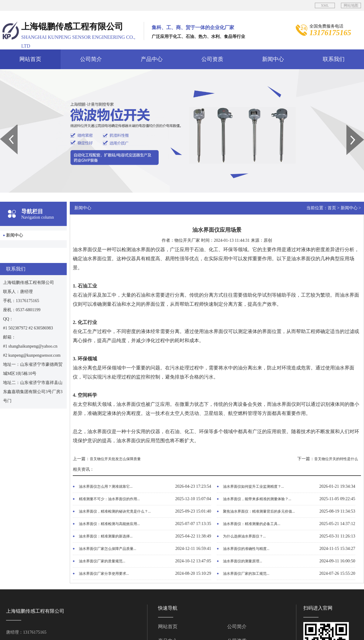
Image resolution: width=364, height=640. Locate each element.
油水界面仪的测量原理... (243, 561)
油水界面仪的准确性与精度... (246, 549)
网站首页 (30, 59)
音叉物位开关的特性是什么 (336, 459)
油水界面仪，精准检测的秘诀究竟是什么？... (115, 511)
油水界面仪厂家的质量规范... (102, 561)
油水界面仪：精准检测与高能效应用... (109, 524)
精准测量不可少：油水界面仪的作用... (109, 499)
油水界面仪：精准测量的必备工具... (252, 524)
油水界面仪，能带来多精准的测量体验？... (257, 499)
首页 (332, 208)
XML (325, 5)
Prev (3, 127)
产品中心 (152, 59)
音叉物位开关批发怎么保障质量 (115, 459)
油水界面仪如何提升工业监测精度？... (253, 487)
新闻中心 (273, 59)
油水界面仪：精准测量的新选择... (106, 536)
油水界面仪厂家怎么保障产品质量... (108, 549)
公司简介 (91, 59)
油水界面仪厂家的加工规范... (246, 574)
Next (350, 127)
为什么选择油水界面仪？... (244, 536)
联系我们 (334, 59)
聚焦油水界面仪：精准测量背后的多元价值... (259, 511)
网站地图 (351, 5)
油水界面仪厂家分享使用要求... (104, 574)
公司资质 (212, 59)
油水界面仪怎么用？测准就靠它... (106, 487)
